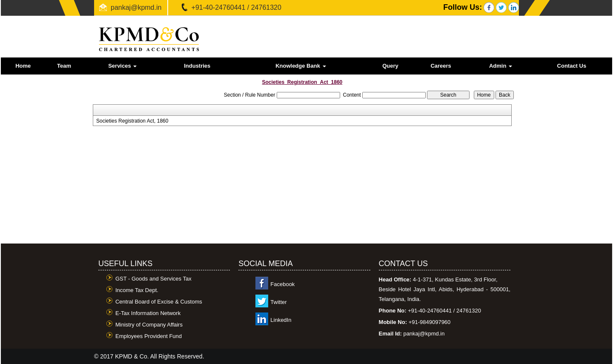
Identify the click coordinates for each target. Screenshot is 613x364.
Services (122, 66)
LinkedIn (281, 320)
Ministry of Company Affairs (149, 325)
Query (390, 66)
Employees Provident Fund (149, 336)
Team (64, 66)
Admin (501, 66)
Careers (441, 66)
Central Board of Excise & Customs (159, 302)
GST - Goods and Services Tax (153, 279)
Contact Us (572, 66)
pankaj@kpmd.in (136, 7)
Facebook (282, 284)
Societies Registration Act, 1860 (132, 121)
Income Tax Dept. (137, 290)
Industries (197, 66)
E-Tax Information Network (148, 313)
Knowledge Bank (301, 66)
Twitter (278, 302)
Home (23, 66)
